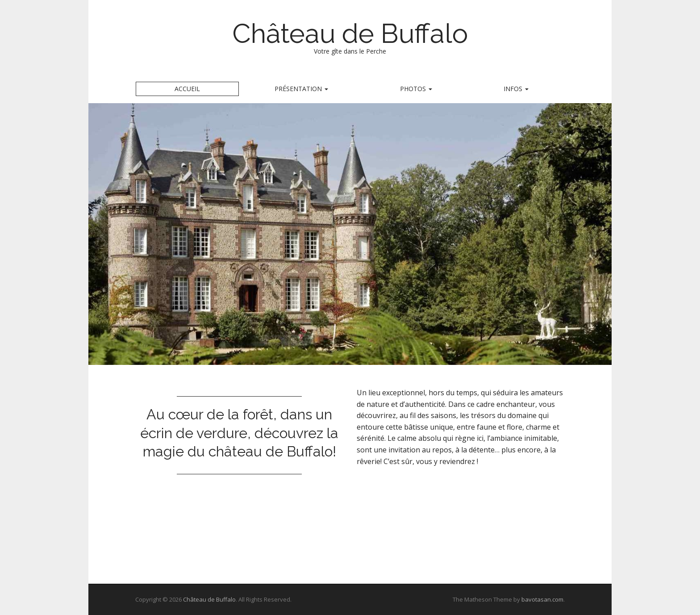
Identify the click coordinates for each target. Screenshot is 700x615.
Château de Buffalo (350, 33)
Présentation (301, 89)
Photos (416, 89)
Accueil (187, 89)
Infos (516, 89)
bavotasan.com (542, 599)
